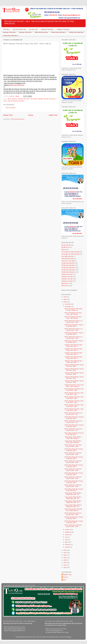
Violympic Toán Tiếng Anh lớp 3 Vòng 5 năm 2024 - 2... (74, 354)
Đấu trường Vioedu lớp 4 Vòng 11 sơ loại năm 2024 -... (74, 342)
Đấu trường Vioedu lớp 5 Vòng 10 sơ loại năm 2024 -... (74, 434)
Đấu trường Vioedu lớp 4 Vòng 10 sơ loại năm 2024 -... (74, 426)
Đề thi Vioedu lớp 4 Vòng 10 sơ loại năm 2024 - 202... (73, 422)
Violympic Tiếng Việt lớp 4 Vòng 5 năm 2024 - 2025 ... (74, 370)
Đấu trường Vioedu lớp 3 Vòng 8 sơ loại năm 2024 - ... (74, 518)
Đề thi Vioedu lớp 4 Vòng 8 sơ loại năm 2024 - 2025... (73, 486)
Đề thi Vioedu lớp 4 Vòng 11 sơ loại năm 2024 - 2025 (73, 338)
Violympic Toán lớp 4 (9, 32)
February (68, 545)
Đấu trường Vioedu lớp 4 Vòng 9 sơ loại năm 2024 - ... (74, 466)
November (68, 307)
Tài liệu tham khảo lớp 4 (76, 32)
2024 (65, 302)
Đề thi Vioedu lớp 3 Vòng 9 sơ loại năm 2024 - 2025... (73, 446)
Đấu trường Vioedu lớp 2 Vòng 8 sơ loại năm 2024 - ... (74, 482)
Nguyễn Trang (67, 574)
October (67, 530)
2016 (65, 568)
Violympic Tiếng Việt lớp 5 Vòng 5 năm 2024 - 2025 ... (74, 366)
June (67, 537)
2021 (65, 555)
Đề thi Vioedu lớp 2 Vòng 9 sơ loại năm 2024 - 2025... (73, 470)
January (67, 547)
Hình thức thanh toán (19, 29)
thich (65, 580)
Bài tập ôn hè (65, 247)
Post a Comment (11, 108)
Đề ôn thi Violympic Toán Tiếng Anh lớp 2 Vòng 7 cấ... (73, 309)
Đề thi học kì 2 (66, 286)
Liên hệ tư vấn (33, 29)
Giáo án (64, 250)
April (66, 540)
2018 (65, 563)
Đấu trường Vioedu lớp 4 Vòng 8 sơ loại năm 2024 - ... (74, 490)
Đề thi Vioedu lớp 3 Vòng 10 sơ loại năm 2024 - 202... (73, 414)
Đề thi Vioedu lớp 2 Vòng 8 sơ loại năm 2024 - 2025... (73, 478)
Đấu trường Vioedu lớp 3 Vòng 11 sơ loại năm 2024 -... (74, 333)
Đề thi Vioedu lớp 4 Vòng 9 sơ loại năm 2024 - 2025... (73, 462)
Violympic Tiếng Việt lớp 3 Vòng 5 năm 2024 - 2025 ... (74, 374)
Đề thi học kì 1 (66, 283)
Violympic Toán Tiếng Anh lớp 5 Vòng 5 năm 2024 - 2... (74, 346)
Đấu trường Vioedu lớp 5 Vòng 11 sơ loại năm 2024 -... (74, 325)
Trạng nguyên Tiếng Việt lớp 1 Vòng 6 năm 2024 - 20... (73, 498)
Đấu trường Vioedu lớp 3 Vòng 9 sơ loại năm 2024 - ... (74, 450)
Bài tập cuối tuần (66, 245)
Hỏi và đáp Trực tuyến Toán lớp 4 (71, 254)
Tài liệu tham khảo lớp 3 (58, 32)
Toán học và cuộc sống (68, 261)
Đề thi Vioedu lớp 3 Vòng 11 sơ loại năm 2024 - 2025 (73, 330)
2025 (65, 299)
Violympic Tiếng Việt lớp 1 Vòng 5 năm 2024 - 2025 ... (74, 382)
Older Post (53, 115)
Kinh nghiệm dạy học (67, 256)
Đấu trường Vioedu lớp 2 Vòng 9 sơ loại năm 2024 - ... (74, 474)
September (68, 532)
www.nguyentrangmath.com (17, 631)
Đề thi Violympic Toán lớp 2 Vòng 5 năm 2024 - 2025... (74, 406)
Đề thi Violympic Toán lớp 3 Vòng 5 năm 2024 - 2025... (74, 402)
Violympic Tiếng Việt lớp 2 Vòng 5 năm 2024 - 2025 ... (74, 378)
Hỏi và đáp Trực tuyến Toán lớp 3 (71, 252)
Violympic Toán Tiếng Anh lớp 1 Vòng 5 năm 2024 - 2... (74, 362)
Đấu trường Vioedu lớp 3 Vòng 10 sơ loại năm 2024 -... (74, 418)
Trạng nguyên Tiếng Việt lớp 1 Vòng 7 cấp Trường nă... (73, 442)
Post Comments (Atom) (18, 119)
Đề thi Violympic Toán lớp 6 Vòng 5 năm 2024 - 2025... (74, 390)
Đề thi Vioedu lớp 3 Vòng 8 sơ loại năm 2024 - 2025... (73, 514)
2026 (65, 297)
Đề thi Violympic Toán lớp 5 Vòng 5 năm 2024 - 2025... (74, 394)
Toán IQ (66, 577)
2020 (65, 558)
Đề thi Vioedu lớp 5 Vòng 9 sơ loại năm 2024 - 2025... (73, 454)
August (67, 535)
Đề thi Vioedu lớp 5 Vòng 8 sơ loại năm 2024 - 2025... (73, 526)
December (68, 304)
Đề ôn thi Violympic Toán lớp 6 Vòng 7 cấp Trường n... (73, 314)
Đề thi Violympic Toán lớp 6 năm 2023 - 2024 (21, 99)
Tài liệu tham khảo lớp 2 (68, 265)
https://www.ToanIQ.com (17, 85)
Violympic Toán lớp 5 (25, 32)
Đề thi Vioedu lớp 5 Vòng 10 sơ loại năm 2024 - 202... (73, 430)
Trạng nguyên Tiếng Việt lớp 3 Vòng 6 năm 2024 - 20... (73, 506)
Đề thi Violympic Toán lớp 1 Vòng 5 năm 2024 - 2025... (74, 410)
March (67, 542)
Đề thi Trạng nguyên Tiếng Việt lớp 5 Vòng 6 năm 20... (73, 510)
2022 (65, 553)
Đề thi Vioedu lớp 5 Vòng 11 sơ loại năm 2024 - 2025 (73, 322)
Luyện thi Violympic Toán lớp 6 (16, 101)
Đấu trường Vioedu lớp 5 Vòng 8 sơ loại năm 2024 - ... (74, 522)
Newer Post (8, 115)
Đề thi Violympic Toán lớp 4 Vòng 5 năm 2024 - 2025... (74, 398)
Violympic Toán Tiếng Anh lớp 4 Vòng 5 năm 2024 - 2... (74, 350)
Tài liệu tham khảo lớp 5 (10, 35)
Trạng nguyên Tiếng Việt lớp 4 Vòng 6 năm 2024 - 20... (73, 494)
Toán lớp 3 (6, 29)
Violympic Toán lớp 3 (63, 29)
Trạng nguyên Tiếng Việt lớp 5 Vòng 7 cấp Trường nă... (73, 438)
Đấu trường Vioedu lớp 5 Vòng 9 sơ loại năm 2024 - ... (74, 458)
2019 (65, 560)
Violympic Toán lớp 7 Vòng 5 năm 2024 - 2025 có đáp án (74, 386)
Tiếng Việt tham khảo (41, 32)
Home (31, 115)
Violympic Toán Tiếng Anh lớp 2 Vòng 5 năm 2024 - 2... (74, 358)
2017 (65, 565)
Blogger (69, 637)
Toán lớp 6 (59, 632)
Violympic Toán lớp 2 (47, 29)
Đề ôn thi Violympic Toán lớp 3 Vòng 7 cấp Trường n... (73, 317)
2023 (65, 550)
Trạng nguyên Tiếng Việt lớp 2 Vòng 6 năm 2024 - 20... (73, 502)
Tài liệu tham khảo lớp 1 (68, 263)
